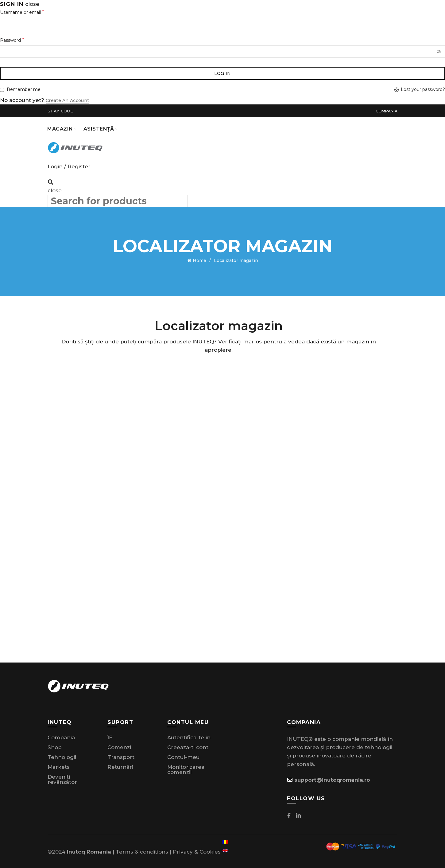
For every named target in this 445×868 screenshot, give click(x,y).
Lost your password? (423, 89)
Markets (59, 765)
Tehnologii (62, 756)
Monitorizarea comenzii (186, 768)
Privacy (183, 850)
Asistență (99, 129)
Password (12, 40)
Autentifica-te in (189, 736)
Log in (223, 73)
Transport (121, 756)
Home (199, 260)
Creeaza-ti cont (188, 746)
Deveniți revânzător (62, 778)
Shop (55, 746)
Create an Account (67, 100)
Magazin (60, 129)
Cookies (210, 850)
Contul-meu (183, 756)
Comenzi (119, 746)
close (32, 4)
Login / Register (69, 166)
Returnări (120, 765)
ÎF (110, 736)
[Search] (50, 182)
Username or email (22, 12)
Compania (387, 111)
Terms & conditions (142, 850)
